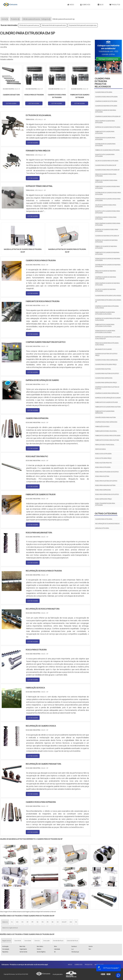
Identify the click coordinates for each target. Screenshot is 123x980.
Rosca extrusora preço (103, 458)
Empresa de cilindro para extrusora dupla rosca (83, 25)
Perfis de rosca (101, 449)
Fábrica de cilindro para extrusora (107, 150)
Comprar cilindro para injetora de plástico (107, 388)
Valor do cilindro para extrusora (107, 161)
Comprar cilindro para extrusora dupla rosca (107, 307)
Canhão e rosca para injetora (106, 417)
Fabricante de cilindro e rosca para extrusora (108, 187)
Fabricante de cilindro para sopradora (105, 412)
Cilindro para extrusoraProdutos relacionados (103, 83)
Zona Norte (18, 941)
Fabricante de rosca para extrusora (108, 436)
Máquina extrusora (102, 528)
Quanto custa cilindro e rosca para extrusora (108, 212)
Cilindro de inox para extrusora (106, 106)
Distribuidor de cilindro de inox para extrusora (108, 266)
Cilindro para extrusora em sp (106, 165)
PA (76, 922)
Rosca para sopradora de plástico (107, 494)
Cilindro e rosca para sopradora (107, 360)
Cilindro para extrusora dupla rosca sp (108, 301)
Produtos (89, 964)
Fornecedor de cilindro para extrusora (105, 139)
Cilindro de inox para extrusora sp (29, 25)
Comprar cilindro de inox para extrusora (106, 111)
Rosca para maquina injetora (105, 485)
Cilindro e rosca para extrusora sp (107, 170)
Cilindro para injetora (103, 369)
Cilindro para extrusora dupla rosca (108, 296)
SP (27, 922)
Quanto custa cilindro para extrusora (105, 155)
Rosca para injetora (102, 476)
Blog (101, 5)
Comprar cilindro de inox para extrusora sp (106, 278)
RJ (12, 922)
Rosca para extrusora (103, 467)
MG (17, 922)
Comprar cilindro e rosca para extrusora (106, 218)
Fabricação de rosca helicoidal (106, 431)
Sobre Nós (85, 5)
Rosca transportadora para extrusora (105, 504)
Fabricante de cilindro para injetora (108, 407)
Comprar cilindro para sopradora (107, 393)
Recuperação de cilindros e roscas (107, 524)
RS (43, 922)
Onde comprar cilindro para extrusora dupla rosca (105, 313)
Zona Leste (46, 941)
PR (32, 922)
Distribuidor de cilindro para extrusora (105, 145)
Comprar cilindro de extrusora (106, 101)
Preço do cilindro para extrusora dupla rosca (107, 344)
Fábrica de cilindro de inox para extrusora (54, 25)
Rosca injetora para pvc (104, 463)
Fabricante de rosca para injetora (107, 440)
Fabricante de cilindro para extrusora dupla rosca (105, 325)
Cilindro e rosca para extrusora (106, 97)
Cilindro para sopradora (104, 378)
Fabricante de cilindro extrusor (106, 402)
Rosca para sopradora (103, 490)
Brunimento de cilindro (103, 349)
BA (53, 922)
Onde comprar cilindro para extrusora (105, 122)
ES (22, 922)
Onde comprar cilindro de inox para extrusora (108, 284)
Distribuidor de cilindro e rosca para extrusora (108, 194)
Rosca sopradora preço (103, 499)
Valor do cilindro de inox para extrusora (105, 290)
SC (37, 922)
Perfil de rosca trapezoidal (105, 445)
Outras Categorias (106, 513)
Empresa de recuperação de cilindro (108, 398)
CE (58, 922)
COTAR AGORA (11, 103)
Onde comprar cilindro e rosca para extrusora (108, 224)
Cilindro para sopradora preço (106, 383)
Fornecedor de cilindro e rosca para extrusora (108, 200)
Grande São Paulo (58, 941)
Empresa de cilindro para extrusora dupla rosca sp (108, 338)
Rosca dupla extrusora (103, 454)
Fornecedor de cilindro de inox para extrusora (108, 259)
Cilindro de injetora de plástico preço (106, 355)
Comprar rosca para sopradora (106, 422)
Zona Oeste (28, 941)
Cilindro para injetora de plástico (107, 373)
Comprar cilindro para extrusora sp (108, 116)
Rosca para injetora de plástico (106, 481)
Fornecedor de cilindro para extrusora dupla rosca (105, 332)
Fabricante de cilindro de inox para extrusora (107, 253)
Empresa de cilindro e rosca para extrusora (107, 230)
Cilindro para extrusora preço (106, 364)
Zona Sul (37, 941)
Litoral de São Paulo (72, 941)
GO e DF (64, 922)
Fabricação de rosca (102, 427)
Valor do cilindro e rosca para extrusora (106, 206)
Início (71, 5)
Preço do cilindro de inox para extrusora (106, 272)
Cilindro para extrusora (104, 92)
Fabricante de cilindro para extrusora (105, 132)
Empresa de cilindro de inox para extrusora (106, 241)
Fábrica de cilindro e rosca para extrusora (106, 181)
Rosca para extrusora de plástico (107, 472)
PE (48, 922)
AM (71, 922)
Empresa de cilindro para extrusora (108, 127)
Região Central (7, 941)
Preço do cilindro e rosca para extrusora (106, 175)
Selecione (5, 922)
